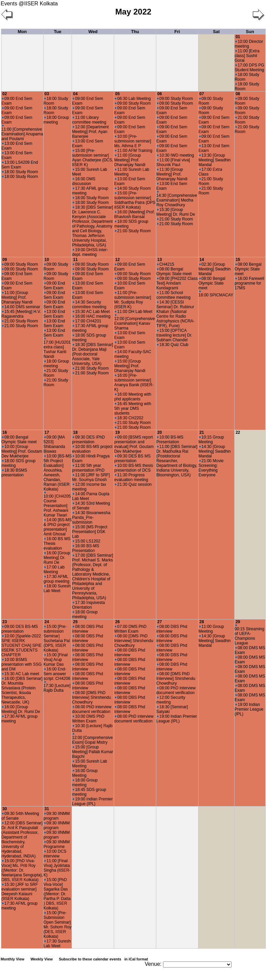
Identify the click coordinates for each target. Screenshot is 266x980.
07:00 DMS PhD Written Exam (130, 629)
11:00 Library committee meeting (89, 120)
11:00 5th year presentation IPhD (88, 468)
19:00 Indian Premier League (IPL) (92, 801)
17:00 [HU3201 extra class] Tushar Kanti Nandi (57, 348)
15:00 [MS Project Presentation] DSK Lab (89, 532)
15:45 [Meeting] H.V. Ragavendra (21, 314)
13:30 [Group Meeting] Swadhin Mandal (215, 160)
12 (117, 260)
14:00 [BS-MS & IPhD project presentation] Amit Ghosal (58, 527)
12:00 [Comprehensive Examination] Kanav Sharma (135, 322)
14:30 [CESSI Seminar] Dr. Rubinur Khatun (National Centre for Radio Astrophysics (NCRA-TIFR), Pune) (175, 314)
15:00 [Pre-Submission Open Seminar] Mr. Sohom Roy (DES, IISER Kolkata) (58, 925)
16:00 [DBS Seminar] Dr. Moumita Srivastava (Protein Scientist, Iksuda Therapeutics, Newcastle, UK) (22, 690)
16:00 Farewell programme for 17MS (249, 283)
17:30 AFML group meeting (57, 579)
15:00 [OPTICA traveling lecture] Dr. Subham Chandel (174, 335)
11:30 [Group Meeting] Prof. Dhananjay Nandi (172, 174)
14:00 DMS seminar (21, 307)
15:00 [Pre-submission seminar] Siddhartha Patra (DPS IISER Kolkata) (135, 200)
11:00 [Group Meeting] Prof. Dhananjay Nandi (130, 160)
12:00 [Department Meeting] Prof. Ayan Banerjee (90, 132)
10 (47, 260)
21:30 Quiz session (133, 484)
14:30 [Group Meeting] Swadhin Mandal (215, 451)
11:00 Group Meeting (211, 629)
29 (238, 622)
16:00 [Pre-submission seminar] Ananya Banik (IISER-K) (134, 382)
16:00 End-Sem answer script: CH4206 (57, 674)
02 (5, 94)
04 (75, 94)
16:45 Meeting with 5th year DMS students (133, 408)
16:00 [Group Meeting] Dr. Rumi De (57, 558)
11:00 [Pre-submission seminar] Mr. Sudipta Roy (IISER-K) (132, 300)
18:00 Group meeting (56, 120)
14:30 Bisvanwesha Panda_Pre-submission (91, 518)
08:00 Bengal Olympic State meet (174, 271)
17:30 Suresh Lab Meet (57, 944)
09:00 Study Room (133, 103)
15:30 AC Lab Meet (91, 312)
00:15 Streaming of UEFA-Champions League (249, 635)
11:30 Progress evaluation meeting (131, 477)
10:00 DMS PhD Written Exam (88, 719)
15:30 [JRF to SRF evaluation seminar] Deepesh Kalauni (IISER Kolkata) (20, 892)
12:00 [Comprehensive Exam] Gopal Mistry (92, 739)
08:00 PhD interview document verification (91, 709)
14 (202, 260)
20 (159, 432)
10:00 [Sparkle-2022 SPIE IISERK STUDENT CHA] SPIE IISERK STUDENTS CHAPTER (21, 645)
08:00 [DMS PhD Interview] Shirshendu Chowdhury (91, 697)
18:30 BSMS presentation (14, 473)
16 (5, 432)
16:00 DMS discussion (84, 181)
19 (117, 432)
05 (117, 94)
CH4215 (166, 264)
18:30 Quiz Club (173, 345)
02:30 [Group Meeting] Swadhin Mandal (215, 269)
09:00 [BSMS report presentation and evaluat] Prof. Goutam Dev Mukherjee (134, 444)
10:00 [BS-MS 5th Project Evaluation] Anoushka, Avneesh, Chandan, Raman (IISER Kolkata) (58, 473)
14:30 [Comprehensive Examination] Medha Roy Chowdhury (177, 199)
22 (238, 432)
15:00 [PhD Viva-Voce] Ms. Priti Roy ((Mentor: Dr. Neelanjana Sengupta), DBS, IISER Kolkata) (22, 870)
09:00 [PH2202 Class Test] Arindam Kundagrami (177, 283)
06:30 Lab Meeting (133, 99)
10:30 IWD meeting (176, 155)
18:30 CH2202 (129, 418)
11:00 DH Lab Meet (134, 312)
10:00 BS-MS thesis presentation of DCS (134, 468)
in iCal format (136, 959)
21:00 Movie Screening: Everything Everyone (211, 468)
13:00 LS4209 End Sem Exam (20, 165)
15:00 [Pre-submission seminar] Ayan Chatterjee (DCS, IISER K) (92, 158)
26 (117, 622)
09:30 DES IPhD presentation (88, 440)
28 (202, 622)
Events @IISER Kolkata (29, 4)
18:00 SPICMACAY (216, 294)
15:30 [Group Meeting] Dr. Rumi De (176, 212)
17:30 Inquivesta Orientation (88, 605)
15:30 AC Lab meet (21, 674)
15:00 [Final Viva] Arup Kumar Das (56, 660)
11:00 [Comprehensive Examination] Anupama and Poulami (22, 133)
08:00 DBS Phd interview (87, 629)
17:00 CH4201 (87, 321)
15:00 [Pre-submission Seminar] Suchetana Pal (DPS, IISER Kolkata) (57, 638)
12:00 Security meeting (171, 700)
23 (5, 622)
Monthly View (12, 959)
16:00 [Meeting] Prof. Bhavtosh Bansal (134, 214)
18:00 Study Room (20, 172)
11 (75, 260)
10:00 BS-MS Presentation (170, 440)
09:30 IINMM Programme (57, 844)
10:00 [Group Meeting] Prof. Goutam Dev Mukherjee (22, 451)
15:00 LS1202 (86, 541)
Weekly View (42, 959)
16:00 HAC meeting (91, 316)
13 (159, 260)
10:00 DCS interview (55, 854)
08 (238, 94)
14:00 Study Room (133, 188)
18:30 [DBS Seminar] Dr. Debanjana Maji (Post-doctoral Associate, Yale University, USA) (92, 354)
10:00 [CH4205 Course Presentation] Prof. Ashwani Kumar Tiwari (57, 505)
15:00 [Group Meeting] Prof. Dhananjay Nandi (130, 366)
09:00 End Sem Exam (54, 286)
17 (47, 432)
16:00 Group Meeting (85, 773)
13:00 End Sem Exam (54, 314)
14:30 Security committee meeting (89, 304)
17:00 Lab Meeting (54, 570)
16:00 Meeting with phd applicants (133, 397)
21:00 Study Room (133, 231)
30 (5, 809)
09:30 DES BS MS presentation (132, 458)
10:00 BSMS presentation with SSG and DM (21, 664)
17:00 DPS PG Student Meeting (249, 68)
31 (47, 809)
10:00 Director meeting (249, 44)
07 (202, 94)
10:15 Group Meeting (211, 440)
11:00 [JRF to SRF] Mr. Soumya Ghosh (91, 477)
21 (202, 432)
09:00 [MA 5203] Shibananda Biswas (54, 444)
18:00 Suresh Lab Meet (57, 588)
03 (47, 94)
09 (5, 260)
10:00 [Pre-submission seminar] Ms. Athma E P (132, 141)
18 (75, 432)
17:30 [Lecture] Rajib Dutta (57, 687)
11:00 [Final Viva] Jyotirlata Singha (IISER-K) (57, 868)
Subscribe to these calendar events (104, 959)
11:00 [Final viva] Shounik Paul (173, 162)
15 (238, 260)
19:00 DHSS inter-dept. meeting (90, 252)
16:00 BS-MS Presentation (85, 548)
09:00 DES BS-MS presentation (20, 629)
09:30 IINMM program (57, 816)
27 (159, 622)
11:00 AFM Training (134, 151)
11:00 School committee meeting (173, 295)
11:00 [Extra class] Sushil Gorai (247, 56)
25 (75, 622)
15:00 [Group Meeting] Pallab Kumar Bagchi (92, 752)
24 (47, 622)
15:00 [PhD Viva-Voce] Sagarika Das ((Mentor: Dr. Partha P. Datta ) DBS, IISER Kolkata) (57, 894)
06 (159, 94)
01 (238, 37)
